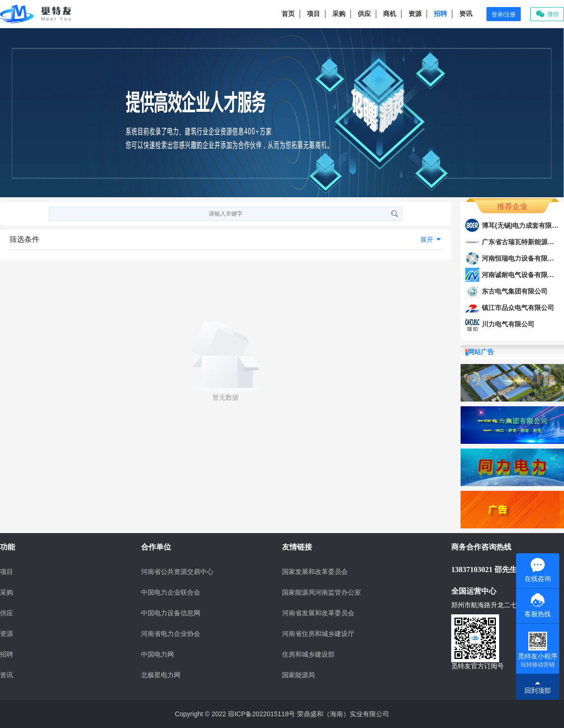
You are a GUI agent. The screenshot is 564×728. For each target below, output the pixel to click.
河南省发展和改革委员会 (318, 613)
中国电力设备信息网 (171, 613)
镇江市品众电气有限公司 (518, 308)
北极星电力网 (161, 675)
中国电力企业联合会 (171, 592)
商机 (390, 14)
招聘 (440, 14)
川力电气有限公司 (508, 324)
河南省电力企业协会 (171, 634)
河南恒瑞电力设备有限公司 (521, 258)
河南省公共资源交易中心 (177, 572)
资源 (415, 14)
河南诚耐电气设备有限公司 (521, 275)
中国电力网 (157, 654)
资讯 (466, 14)
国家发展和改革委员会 (315, 572)
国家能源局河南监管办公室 (321, 592)
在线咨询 (538, 570)
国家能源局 (298, 675)
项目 (313, 14)
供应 (364, 14)
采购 (339, 14)
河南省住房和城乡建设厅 (318, 634)
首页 (288, 14)
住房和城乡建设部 (308, 654)
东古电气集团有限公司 (515, 291)
